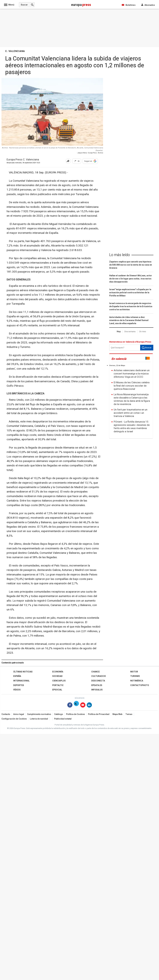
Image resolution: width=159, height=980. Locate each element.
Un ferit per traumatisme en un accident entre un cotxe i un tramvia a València (131, 413)
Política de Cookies (76, 714)
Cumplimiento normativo (39, 714)
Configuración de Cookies (14, 719)
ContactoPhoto (140, 685)
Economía (58, 672)
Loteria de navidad (39, 719)
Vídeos (17, 690)
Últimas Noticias (23, 672)
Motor (134, 672)
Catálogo (59, 714)
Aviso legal (19, 714)
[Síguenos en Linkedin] (89, 706)
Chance (95, 672)
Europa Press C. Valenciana (23, 160)
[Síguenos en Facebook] (70, 706)
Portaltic (58, 685)
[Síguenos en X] (76, 706)
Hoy (119, 332)
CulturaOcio (99, 676)
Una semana (130, 332)
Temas (129, 714)
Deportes (19, 685)
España (17, 676)
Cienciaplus (59, 681)
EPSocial (57, 690)
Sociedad (57, 676)
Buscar (147, 348)
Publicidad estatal (63, 719)
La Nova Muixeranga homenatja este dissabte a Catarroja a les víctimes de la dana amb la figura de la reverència (132, 399)
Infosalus (97, 690)
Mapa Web (117, 714)
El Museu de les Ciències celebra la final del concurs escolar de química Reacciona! (132, 386)
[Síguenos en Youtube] (83, 706)
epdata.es (97, 685)
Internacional (21, 681)
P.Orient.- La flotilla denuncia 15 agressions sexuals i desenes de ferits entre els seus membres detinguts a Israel (132, 427)
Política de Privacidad (99, 714)
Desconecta (98, 681)
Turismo (135, 676)
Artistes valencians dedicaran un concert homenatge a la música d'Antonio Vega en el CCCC (132, 374)
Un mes (143, 332)
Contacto (6, 714)
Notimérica (137, 681)
